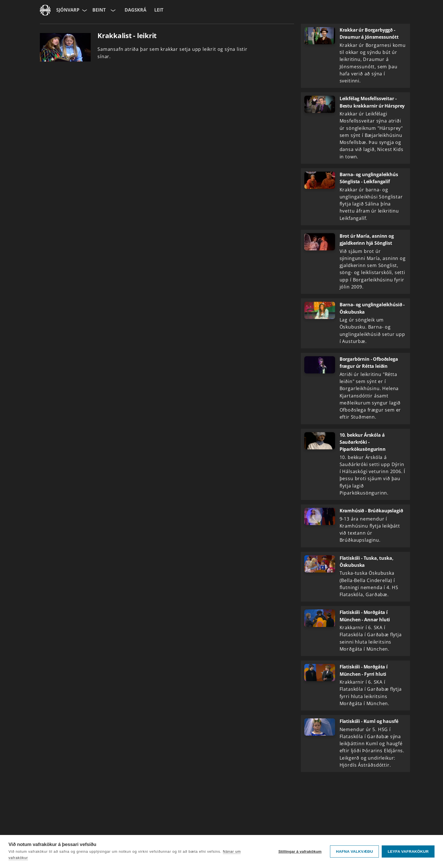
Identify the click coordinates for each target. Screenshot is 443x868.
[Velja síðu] (84, 10)
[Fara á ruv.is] (45, 10)
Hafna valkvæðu (354, 851)
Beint (99, 10)
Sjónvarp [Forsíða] (68, 10)
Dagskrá (135, 10)
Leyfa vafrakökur (408, 851)
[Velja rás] (112, 10)
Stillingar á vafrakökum (300, 851)
